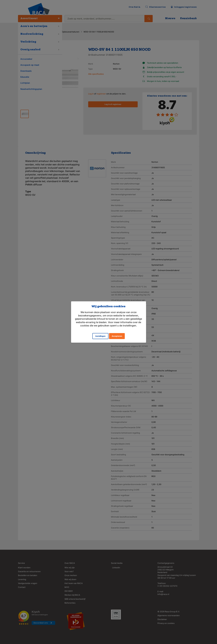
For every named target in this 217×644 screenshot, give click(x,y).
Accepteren (117, 336)
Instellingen (100, 336)
